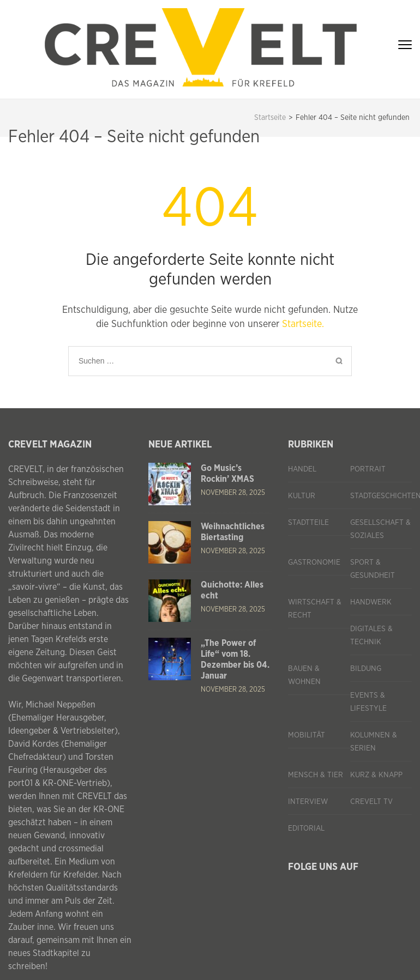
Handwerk (371, 602)
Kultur (302, 496)
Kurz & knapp (376, 775)
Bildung (366, 669)
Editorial (306, 828)
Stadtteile (308, 523)
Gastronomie (314, 562)
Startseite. (303, 324)
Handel (302, 469)
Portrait (368, 469)
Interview (308, 802)
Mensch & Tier (316, 775)
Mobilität (307, 735)
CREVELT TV (371, 802)
